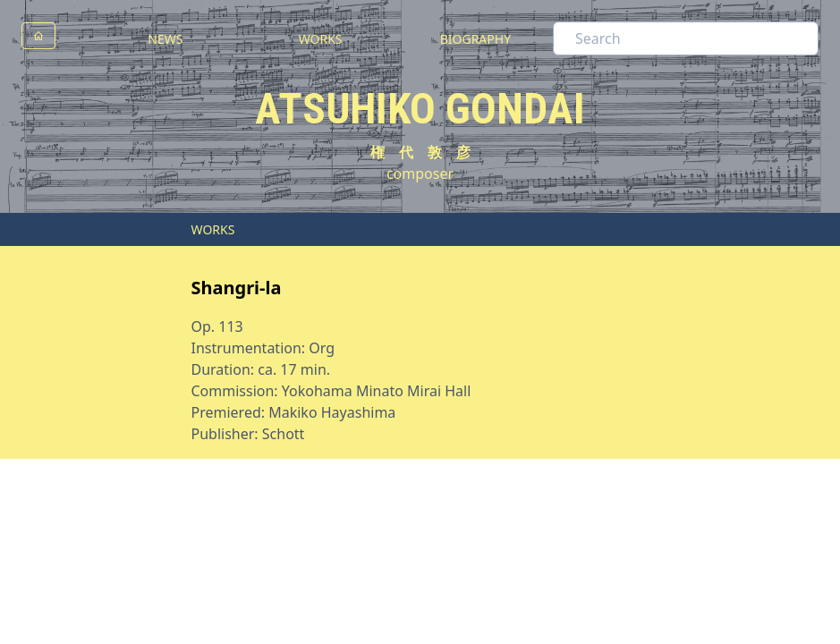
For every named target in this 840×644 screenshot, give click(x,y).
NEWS (165, 39)
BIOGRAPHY (475, 39)
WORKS (321, 39)
